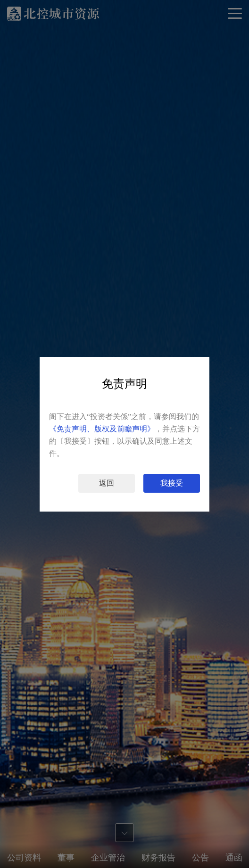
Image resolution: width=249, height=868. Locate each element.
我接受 (172, 483)
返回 (107, 483)
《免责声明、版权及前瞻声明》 (102, 429)
